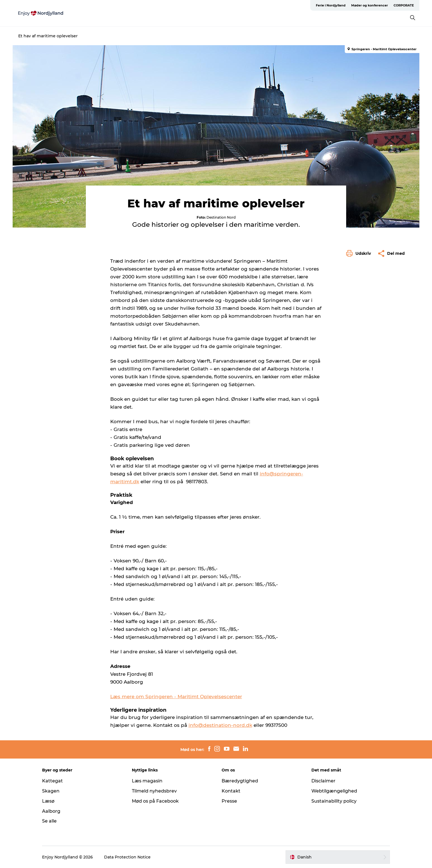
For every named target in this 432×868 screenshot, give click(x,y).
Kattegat (52, 781)
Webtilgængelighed (334, 791)
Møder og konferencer (370, 5)
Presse (229, 801)
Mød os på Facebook (155, 801)
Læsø (48, 801)
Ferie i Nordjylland (331, 5)
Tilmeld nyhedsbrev (154, 791)
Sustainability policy (334, 801)
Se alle (49, 821)
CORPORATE (404, 5)
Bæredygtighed (240, 781)
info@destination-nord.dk (220, 725)
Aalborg (51, 811)
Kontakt (231, 791)
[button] (360, 253)
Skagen (51, 791)
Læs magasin (147, 781)
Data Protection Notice (127, 857)
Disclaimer (323, 781)
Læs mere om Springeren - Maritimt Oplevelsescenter (176, 697)
